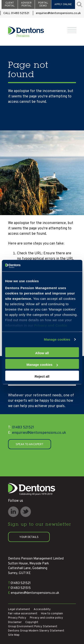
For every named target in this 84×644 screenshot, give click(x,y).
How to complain (52, 614)
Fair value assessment (23, 614)
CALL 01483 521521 (16, 13)
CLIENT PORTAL (10, 4)
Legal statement (19, 609)
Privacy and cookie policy (46, 618)
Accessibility (42, 609)
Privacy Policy (17, 618)
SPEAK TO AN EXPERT (30, 444)
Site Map (14, 635)
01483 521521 (21, 428)
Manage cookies (57, 339)
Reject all (42, 376)
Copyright (32, 622)
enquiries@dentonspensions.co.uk (58, 13)
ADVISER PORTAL (26, 4)
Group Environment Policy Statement (33, 627)
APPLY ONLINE (63, 4)
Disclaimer (15, 622)
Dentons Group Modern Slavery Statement (36, 631)
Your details (29, 537)
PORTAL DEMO (43, 4)
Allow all (42, 353)
